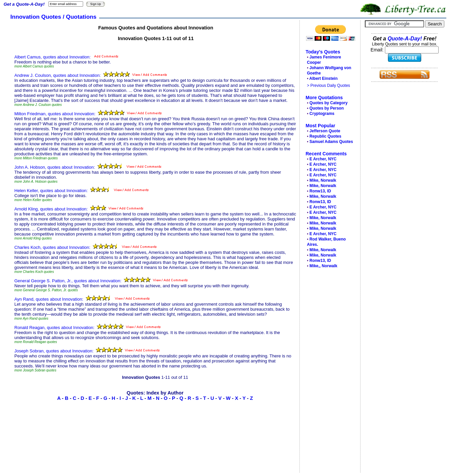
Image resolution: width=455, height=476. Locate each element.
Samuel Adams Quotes (331, 142)
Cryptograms (322, 114)
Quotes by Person (327, 108)
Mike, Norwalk (323, 180)
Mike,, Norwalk (323, 266)
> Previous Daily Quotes (329, 86)
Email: (378, 50)
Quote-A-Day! (405, 39)
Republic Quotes (325, 136)
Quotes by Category (328, 103)
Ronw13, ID (320, 191)
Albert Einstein (324, 78)
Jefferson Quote (325, 131)
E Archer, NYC (323, 159)
